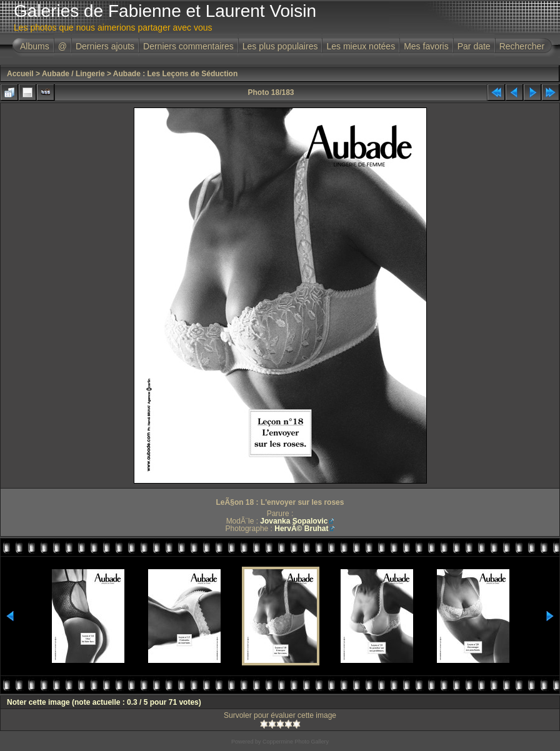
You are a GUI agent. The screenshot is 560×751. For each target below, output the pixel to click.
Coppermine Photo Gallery (296, 742)
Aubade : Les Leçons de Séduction (175, 74)
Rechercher (522, 46)
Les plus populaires (280, 46)
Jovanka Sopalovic (294, 521)
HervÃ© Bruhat (301, 529)
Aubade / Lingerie (73, 74)
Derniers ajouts (105, 46)
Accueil (20, 74)
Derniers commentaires (188, 46)
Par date (474, 46)
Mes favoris (426, 46)
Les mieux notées (361, 46)
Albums (35, 46)
